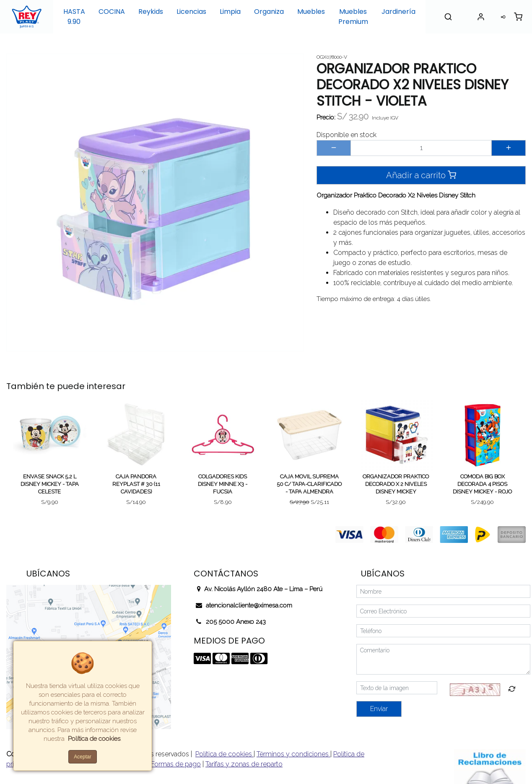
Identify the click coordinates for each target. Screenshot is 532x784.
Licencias (191, 12)
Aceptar (82, 757)
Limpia (230, 12)
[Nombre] (443, 591)
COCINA (112, 12)
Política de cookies (224, 754)
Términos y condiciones (293, 754)
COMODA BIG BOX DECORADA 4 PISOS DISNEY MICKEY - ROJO (482, 484)
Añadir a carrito (421, 175)
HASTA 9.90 (74, 17)
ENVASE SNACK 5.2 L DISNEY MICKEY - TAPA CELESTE (50, 484)
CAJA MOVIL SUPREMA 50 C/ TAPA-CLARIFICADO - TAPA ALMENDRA (309, 484)
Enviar (379, 709)
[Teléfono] (443, 631)
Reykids (151, 12)
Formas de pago (176, 764)
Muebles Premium (353, 17)
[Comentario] (443, 659)
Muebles (311, 12)
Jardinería (398, 12)
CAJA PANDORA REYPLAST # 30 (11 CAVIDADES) (136, 484)
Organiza (269, 12)
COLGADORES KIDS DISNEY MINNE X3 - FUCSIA (223, 484)
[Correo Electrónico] (443, 611)
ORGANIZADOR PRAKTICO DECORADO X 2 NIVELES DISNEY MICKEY (396, 484)
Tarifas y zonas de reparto (244, 764)
